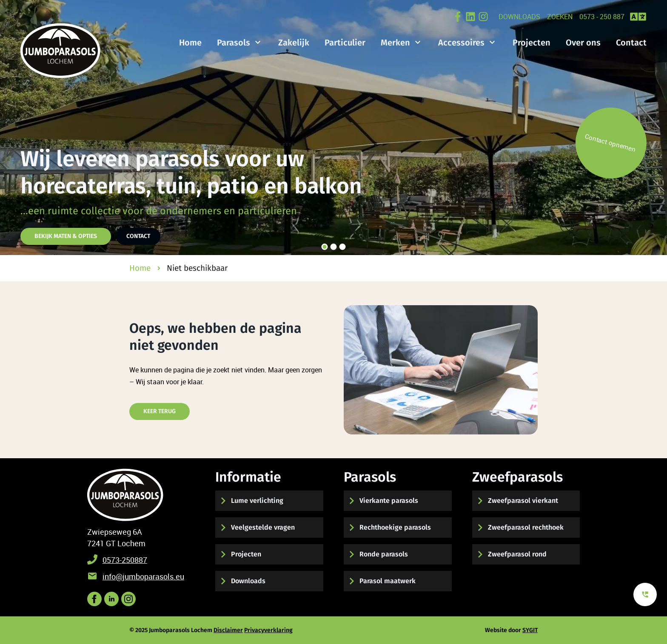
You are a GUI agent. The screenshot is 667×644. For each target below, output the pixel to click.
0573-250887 (125, 560)
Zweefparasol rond (517, 554)
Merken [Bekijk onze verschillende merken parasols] (395, 43)
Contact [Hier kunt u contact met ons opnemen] (138, 236)
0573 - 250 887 (602, 17)
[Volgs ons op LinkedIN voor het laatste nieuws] (111, 599)
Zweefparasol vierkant (523, 501)
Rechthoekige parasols (395, 527)
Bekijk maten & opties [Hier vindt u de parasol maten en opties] (66, 236)
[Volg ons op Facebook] (94, 599)
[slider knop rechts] (652, 128)
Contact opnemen (610, 143)
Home (190, 43)
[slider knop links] (15, 128)
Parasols (234, 43)
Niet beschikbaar (197, 268)
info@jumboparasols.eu (143, 576)
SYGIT (530, 630)
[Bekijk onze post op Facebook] (458, 17)
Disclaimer (228, 630)
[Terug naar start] (125, 495)
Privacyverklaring (268, 630)
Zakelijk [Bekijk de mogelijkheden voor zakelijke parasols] (294, 43)
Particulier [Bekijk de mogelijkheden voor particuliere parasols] (345, 43)
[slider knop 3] (343, 247)
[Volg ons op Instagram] (483, 17)
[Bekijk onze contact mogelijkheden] (645, 594)
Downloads (519, 17)
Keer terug (160, 411)
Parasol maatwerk (388, 581)
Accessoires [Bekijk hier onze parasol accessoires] (461, 43)
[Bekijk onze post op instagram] (128, 599)
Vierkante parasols (389, 501)
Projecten (246, 554)
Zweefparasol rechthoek (526, 527)
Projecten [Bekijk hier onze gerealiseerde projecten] (532, 43)
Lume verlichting (257, 501)
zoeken (560, 17)
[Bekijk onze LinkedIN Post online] (470, 17)
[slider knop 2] (334, 247)
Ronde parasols (384, 554)
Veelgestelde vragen (263, 527)
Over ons (583, 43)
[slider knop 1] (325, 247)
